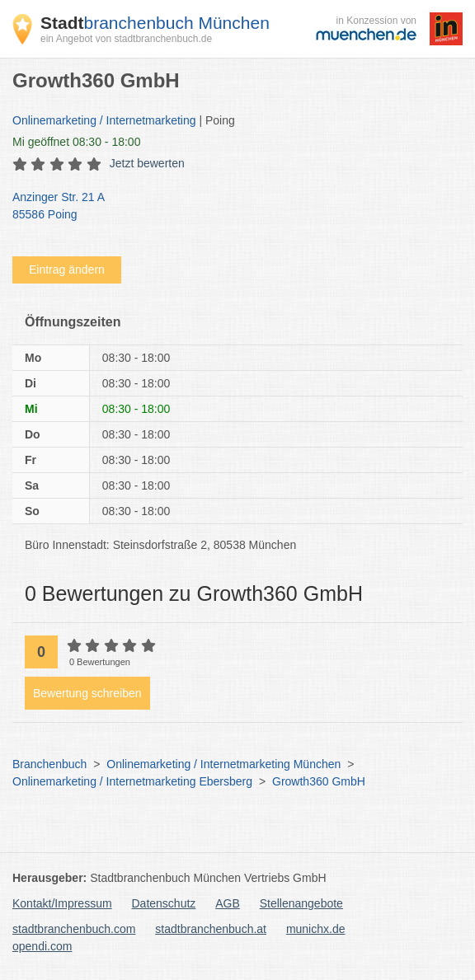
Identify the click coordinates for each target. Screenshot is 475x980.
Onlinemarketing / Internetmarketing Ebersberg (132, 781)
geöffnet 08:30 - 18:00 (76, 142)
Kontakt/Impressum (62, 903)
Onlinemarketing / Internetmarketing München (223, 764)
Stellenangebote (301, 903)
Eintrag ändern (67, 270)
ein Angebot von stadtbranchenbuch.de (126, 39)
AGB (228, 903)
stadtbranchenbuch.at (211, 929)
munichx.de (316, 929)
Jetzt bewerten (147, 163)
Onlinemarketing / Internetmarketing (104, 120)
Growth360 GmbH (319, 781)
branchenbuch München (155, 23)
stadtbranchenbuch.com (74, 929)
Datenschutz (164, 903)
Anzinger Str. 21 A (229, 207)
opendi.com (42, 946)
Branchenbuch (49, 764)
